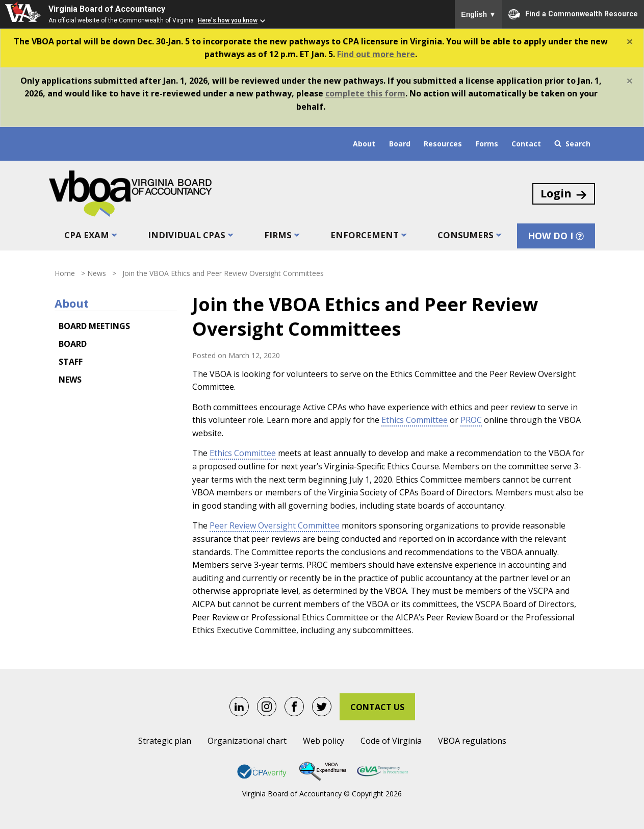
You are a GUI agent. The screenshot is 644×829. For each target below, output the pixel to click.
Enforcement (365, 236)
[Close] (630, 41)
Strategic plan (165, 739)
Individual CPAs (186, 236)
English (479, 14)
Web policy (324, 739)
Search (572, 144)
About (364, 144)
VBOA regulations (472, 739)
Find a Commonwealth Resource (573, 14)
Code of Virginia (391, 739)
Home (65, 272)
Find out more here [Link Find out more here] (376, 54)
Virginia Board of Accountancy (107, 9)
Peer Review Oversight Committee (275, 524)
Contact (526, 144)
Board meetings (94, 324)
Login (566, 194)
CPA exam (84, 236)
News (97, 272)
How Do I (559, 237)
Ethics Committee (415, 419)
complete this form (365, 93)
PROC (471, 419)
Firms (278, 236)
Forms (487, 144)
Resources (443, 144)
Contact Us (377, 706)
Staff (71, 361)
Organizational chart (247, 739)
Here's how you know (228, 20)
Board (400, 144)
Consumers (467, 236)
